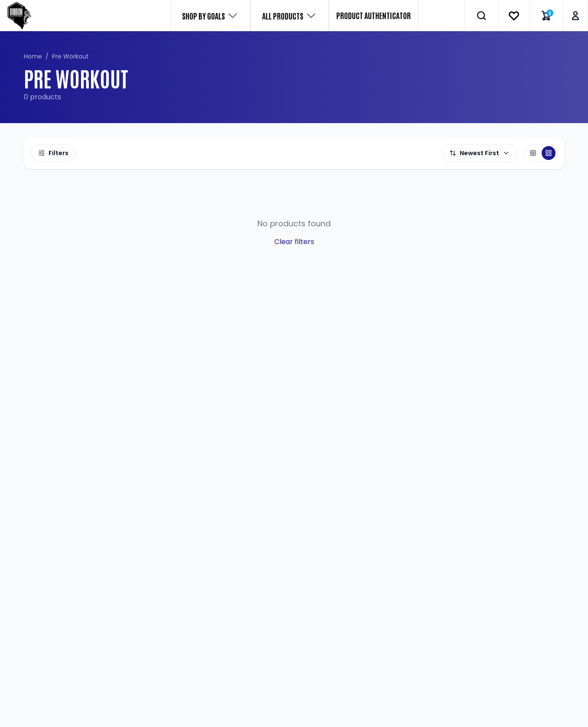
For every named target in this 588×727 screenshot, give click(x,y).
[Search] (481, 16)
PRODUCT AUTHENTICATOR (374, 15)
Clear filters (294, 242)
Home (33, 56)
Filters (53, 153)
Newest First (479, 153)
